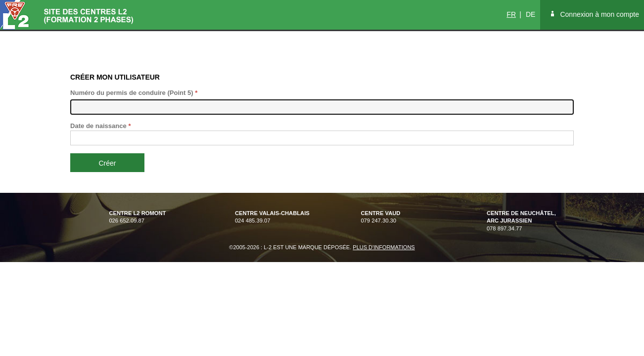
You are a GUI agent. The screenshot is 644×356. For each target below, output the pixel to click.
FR (511, 14)
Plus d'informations (384, 247)
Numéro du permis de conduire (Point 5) (134, 93)
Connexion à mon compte (599, 14)
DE (530, 14)
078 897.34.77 (521, 221)
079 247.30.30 (380, 221)
